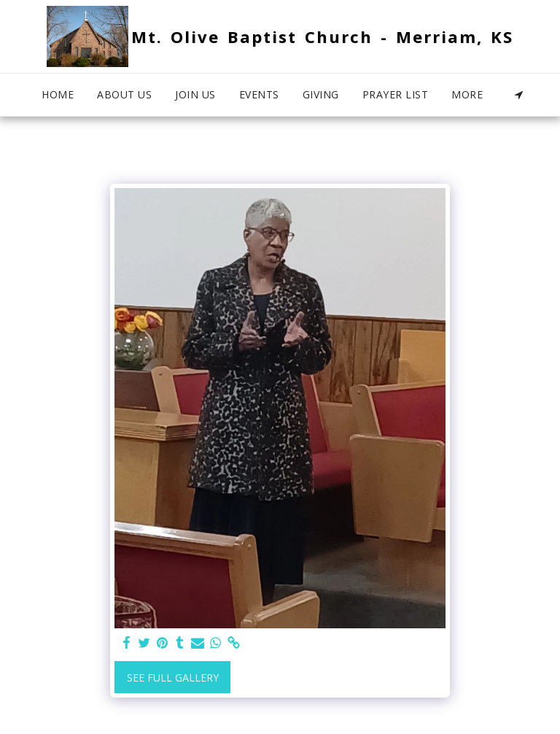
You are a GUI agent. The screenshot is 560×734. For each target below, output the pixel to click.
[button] (519, 95)
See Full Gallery (173, 678)
